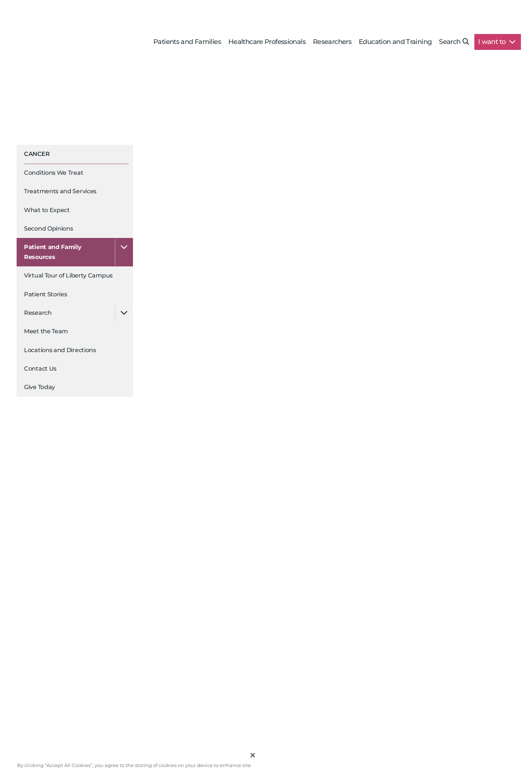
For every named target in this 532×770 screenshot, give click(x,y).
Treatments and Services (60, 191)
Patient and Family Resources (53, 252)
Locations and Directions (60, 350)
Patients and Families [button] (187, 42)
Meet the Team (46, 331)
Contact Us (40, 369)
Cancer (37, 154)
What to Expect (47, 210)
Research (38, 313)
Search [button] (454, 42)
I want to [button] (497, 42)
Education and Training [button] (395, 42)
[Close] (253, 761)
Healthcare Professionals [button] (267, 42)
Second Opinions (49, 229)
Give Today (40, 387)
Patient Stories (46, 294)
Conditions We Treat (54, 173)
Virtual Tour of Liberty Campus (68, 275)
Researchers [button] (332, 42)
